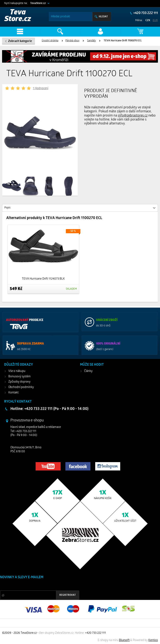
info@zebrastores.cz (133, 116)
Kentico (153, 640)
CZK (148, 20)
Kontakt (13, 393)
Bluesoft (124, 640)
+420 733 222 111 (145, 13)
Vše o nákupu (17, 371)
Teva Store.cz (18, 16)
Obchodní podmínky (21, 387)
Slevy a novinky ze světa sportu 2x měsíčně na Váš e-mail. (36, 585)
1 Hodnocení (41, 88)
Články (88, 371)
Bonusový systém (19, 377)
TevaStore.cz (38, 3)
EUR (155, 20)
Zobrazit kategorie (20, 41)
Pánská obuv (72, 41)
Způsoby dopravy (19, 382)
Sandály (91, 41)
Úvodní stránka (50, 41)
